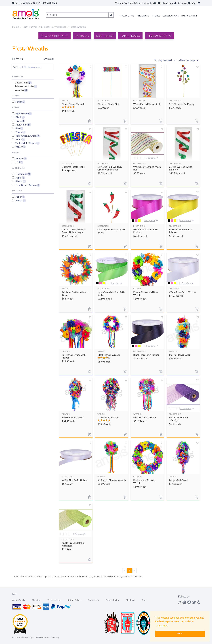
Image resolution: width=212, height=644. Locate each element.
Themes (156, 16)
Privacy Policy (112, 600)
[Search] (33, 67)
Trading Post (127, 16)
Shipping (36, 600)
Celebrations (171, 16)
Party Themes (30, 27)
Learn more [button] (162, 626)
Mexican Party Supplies (54, 27)
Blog (144, 600)
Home (16, 27)
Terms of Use (54, 600)
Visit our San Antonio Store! (129, 3)
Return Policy (74, 600)
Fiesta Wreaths (78, 27)
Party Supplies (190, 16)
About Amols (19, 600)
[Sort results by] (166, 60)
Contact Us (93, 600)
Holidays (144, 16)
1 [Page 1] (129, 570)
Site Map (130, 600)
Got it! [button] (180, 634)
